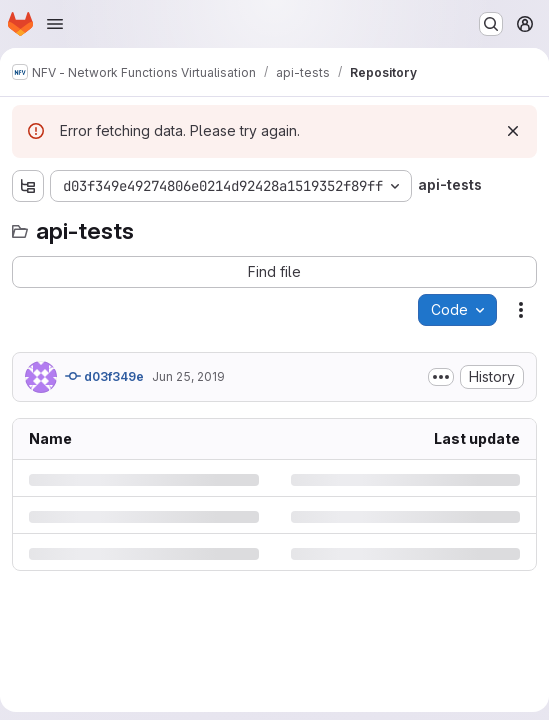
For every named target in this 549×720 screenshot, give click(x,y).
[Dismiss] (513, 131)
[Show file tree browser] (28, 186)
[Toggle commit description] (441, 377)
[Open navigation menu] (55, 24)
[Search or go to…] (491, 24)
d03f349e (104, 376)
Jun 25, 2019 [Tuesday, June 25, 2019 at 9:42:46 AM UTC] (188, 376)
